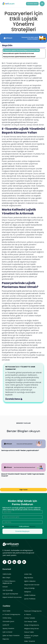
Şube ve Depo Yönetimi (11, 636)
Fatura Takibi (29, 632)
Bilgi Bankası (29, 578)
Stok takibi (6, 611)
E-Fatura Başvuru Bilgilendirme (9, 582)
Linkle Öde (28, 574)
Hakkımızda (7, 574)
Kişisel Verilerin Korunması (12, 597)
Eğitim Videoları (30, 581)
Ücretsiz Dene (32, 4)
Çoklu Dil (6, 625)
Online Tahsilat (30, 618)
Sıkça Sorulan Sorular (32, 585)
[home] (8, 4)
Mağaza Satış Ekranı (32, 629)
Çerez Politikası (30, 599)
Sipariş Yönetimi (8, 628)
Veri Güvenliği (8, 590)
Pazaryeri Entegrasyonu (33, 611)
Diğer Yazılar (24, 490)
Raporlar (6, 639)
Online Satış (7, 618)
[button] (42, 4)
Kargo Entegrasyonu (32, 625)
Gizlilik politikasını (24, 526)
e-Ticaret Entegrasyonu (11, 614)
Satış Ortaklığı (29, 588)
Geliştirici (28, 592)
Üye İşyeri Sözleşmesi (10, 594)
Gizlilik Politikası (30, 595)
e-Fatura (28, 615)
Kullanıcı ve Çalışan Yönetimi (31, 637)
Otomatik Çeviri (8, 621)
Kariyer (5, 587)
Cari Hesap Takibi (31, 622)
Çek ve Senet (7, 632)
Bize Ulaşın (6, 578)
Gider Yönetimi (30, 641)
